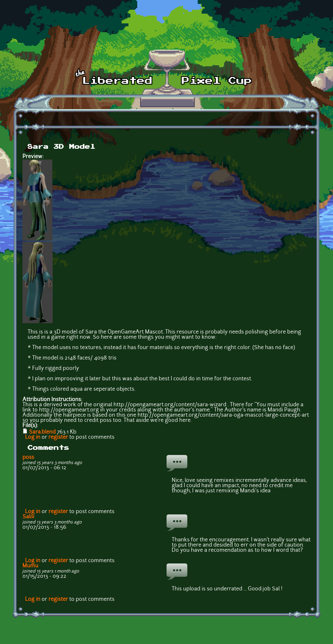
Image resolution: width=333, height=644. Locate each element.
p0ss (28, 458)
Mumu (30, 566)
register (58, 437)
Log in (33, 437)
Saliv (28, 517)
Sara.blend (42, 432)
